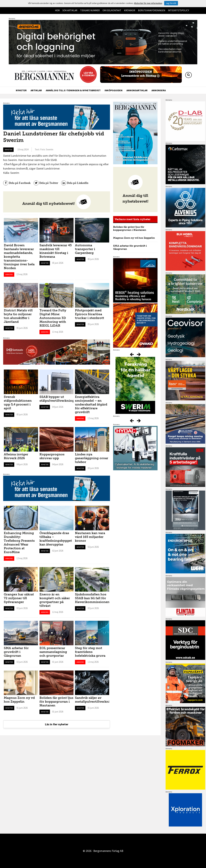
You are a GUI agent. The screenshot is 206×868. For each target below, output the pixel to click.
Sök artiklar (70, 10)
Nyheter (21, 90)
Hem (57, 10)
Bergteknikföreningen (152, 10)
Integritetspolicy (179, 10)
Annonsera (159, 90)
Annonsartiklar (137, 90)
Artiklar (36, 90)
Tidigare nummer (90, 10)
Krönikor (130, 10)
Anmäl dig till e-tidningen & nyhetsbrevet (73, 90)
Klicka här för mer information (148, 3)
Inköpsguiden (114, 90)
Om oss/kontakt (112, 10)
